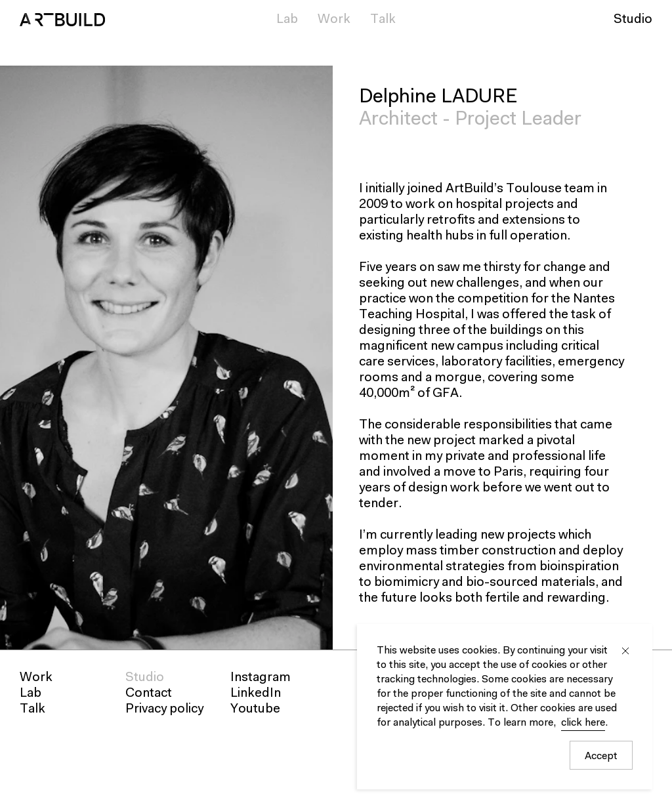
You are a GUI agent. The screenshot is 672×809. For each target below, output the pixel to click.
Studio (633, 20)
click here (583, 723)
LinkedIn (256, 694)
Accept (601, 757)
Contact (149, 694)
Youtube (255, 709)
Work (334, 20)
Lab (287, 20)
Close (625, 651)
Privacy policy (164, 709)
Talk (383, 20)
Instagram (261, 678)
